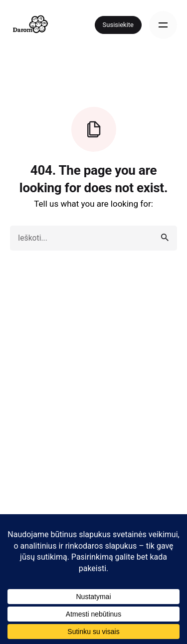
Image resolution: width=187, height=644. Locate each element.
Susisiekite (118, 25)
